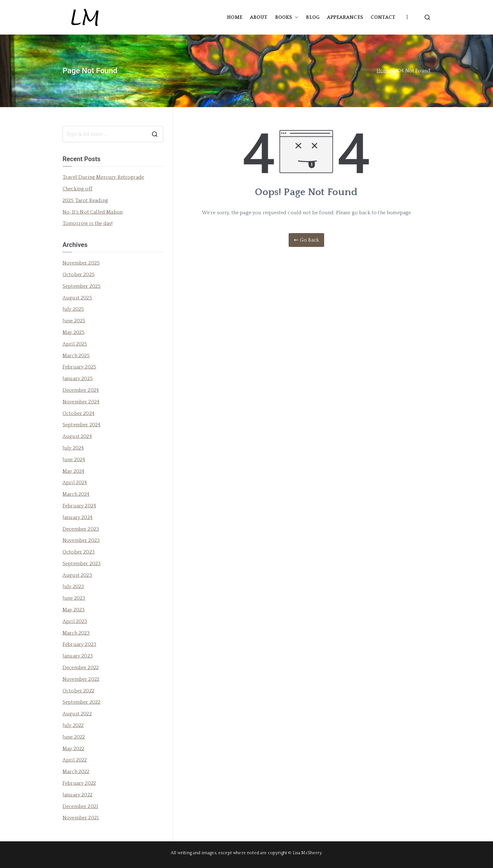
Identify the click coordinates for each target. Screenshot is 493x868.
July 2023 (73, 587)
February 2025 (79, 367)
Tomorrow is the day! (88, 223)
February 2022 (79, 783)
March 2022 (76, 772)
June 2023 (74, 598)
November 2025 (81, 263)
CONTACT (383, 17)
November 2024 (81, 402)
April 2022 (75, 760)
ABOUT (259, 17)
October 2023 (79, 552)
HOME (235, 17)
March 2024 (76, 494)
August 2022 (77, 714)
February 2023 (79, 644)
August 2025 (77, 298)
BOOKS (287, 17)
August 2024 (77, 436)
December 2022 (81, 668)
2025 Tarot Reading (85, 200)
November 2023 (81, 540)
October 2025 (79, 275)
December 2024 (81, 390)
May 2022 (73, 749)
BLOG (313, 17)
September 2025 (82, 286)
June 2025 (74, 321)
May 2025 (74, 332)
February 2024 (79, 506)
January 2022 (78, 795)
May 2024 (73, 471)
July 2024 (73, 448)
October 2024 (78, 413)
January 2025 (78, 379)
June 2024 (74, 460)
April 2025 (75, 344)
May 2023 (74, 610)
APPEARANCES (345, 17)
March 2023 (76, 633)
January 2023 (78, 656)
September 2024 (81, 425)
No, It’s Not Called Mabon (93, 212)
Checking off (78, 189)
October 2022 (78, 691)
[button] (295, 17)
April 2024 (75, 483)
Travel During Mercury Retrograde (103, 177)
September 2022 (81, 702)
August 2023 (77, 575)
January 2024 (78, 517)
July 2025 (73, 309)
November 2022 (81, 679)
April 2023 (75, 621)
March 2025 (76, 356)
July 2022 (73, 725)
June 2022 (74, 737)
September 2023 (82, 564)
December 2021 (80, 806)
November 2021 (81, 818)
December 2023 (81, 529)
